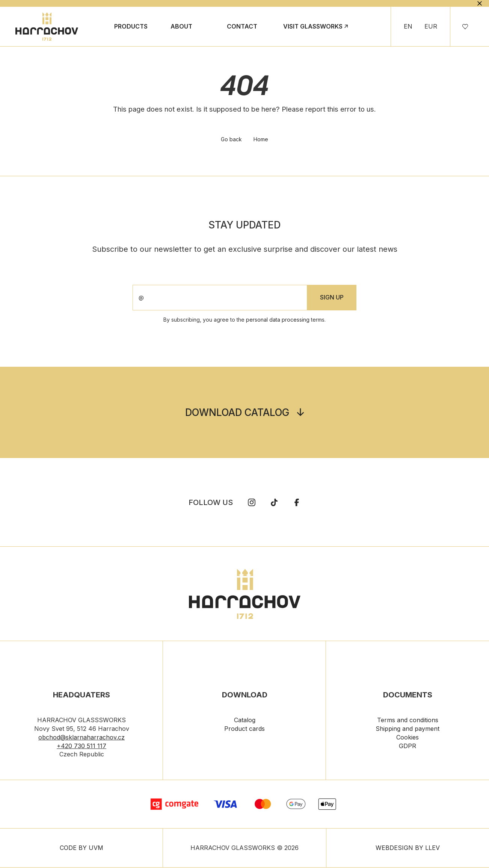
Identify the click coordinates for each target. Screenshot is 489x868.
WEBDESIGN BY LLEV (408, 848)
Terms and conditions (408, 721)
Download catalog (237, 413)
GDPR (407, 747)
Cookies (407, 738)
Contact (242, 26)
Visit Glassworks (313, 26)
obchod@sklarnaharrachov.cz (81, 738)
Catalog (245, 721)
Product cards (244, 729)
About (181, 26)
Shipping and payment (407, 729)
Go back (231, 140)
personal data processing (278, 320)
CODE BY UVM (81, 848)
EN (408, 26)
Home (261, 140)
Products (131, 26)
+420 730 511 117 (81, 747)
